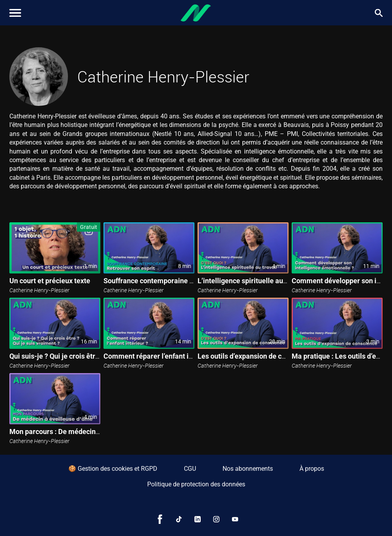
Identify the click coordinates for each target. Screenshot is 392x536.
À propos (312, 469)
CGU (190, 469)
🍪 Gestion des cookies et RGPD (113, 469)
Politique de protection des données (196, 484)
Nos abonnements (248, 469)
